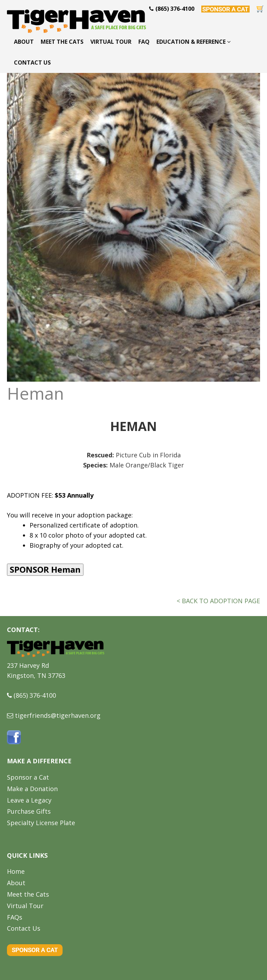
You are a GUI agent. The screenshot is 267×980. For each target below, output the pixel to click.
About (24, 42)
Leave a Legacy (29, 800)
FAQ (144, 42)
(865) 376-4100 (35, 695)
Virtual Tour (111, 42)
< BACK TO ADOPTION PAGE (218, 601)
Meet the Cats (62, 42)
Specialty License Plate (41, 823)
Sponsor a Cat (28, 777)
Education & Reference (193, 42)
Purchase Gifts (29, 811)
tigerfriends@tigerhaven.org (58, 715)
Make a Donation (32, 789)
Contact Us (32, 63)
